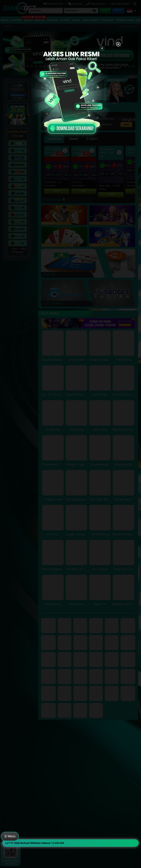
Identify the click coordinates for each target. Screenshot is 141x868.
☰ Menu (10, 836)
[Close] (118, 45)
